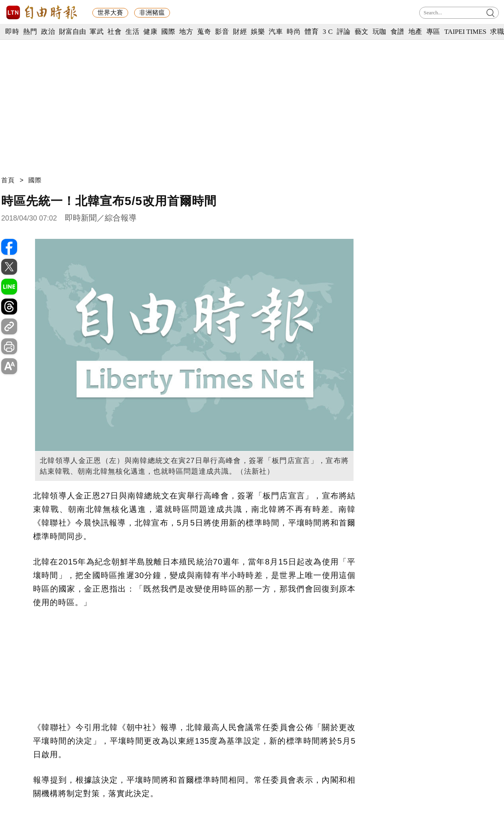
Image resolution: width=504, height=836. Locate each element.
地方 (186, 32)
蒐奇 (204, 32)
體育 (312, 32)
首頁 (8, 180)
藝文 (362, 32)
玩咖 (380, 32)
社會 (114, 32)
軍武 (97, 32)
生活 (132, 32)
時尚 (294, 32)
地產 (415, 32)
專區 (433, 32)
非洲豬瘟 (152, 13)
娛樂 (258, 32)
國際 (168, 32)
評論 (344, 32)
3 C (328, 32)
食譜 (398, 32)
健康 (150, 32)
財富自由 (72, 32)
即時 (12, 32)
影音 (222, 32)
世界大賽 (110, 13)
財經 (240, 32)
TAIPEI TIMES (465, 32)
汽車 (276, 32)
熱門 (30, 32)
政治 (48, 32)
